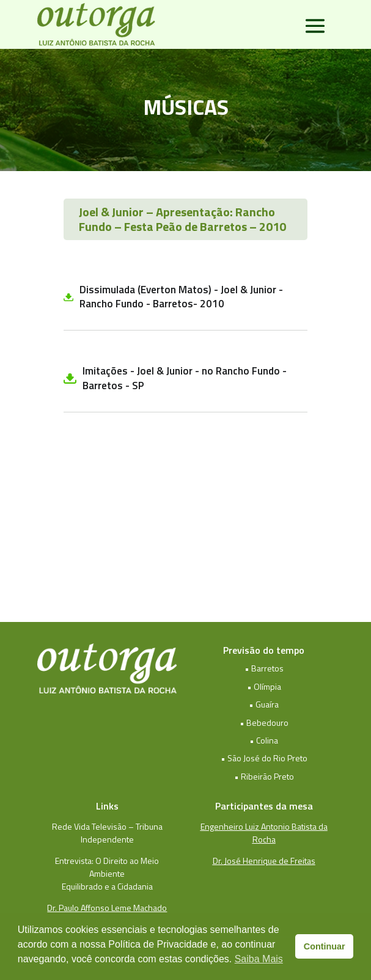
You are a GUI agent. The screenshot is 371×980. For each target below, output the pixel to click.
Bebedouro (267, 722)
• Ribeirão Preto (264, 776)
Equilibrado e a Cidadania (107, 886)
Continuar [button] (325, 946)
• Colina (264, 740)
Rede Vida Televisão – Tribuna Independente (107, 833)
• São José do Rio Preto (264, 758)
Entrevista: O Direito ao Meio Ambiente (107, 867)
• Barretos (264, 668)
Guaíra (267, 704)
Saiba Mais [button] (259, 959)
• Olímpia (264, 686)
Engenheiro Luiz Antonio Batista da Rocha (264, 833)
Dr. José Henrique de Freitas (264, 861)
